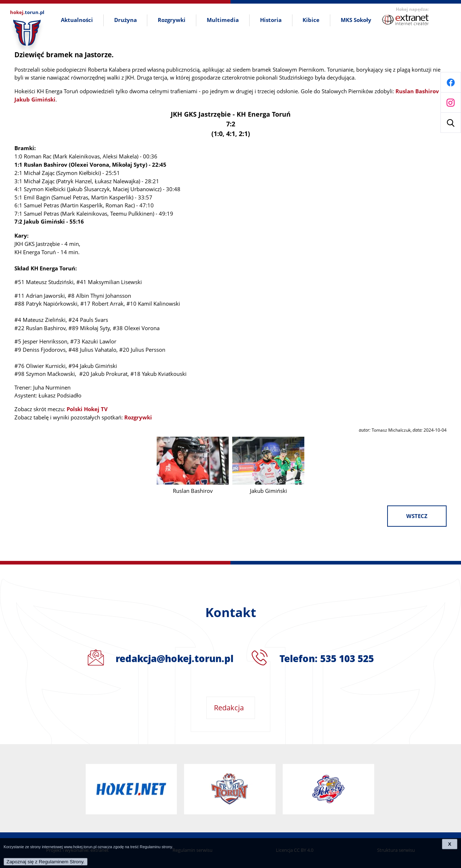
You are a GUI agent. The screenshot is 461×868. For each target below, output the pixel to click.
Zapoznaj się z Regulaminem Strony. (46, 862)
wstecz (417, 516)
